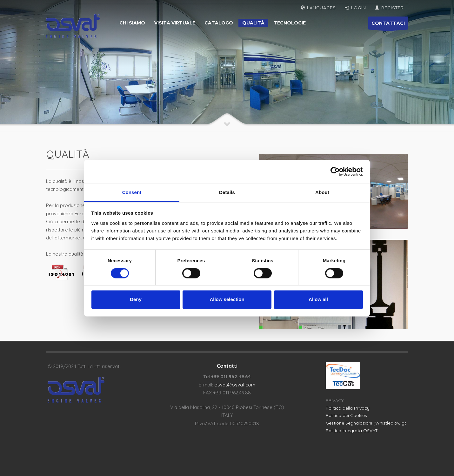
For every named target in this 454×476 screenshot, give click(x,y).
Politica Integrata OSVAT (352, 431)
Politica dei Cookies (346, 415)
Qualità (253, 23)
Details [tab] (227, 192)
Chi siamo (132, 23)
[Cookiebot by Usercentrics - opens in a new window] (335, 171)
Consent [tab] (132, 192)
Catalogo (219, 23)
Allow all (318, 300)
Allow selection (227, 300)
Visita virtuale (175, 23)
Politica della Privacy (348, 408)
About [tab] (322, 192)
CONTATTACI (388, 25)
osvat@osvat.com (235, 385)
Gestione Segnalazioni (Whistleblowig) (366, 423)
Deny (136, 300)
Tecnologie (290, 23)
